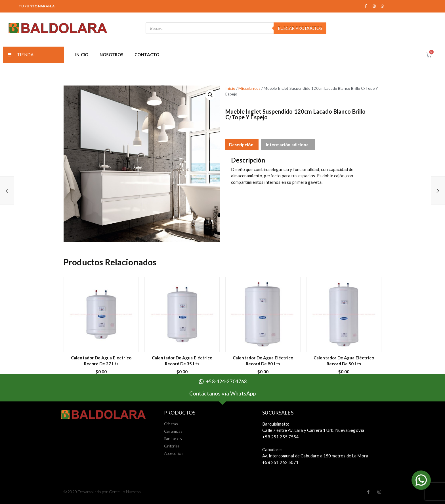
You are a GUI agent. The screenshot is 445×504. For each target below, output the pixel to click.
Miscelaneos (249, 88)
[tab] (241, 145)
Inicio (230, 88)
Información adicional (288, 145)
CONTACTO (147, 55)
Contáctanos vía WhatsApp (223, 393)
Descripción (241, 145)
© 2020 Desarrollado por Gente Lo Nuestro (102, 492)
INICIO (82, 55)
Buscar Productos (300, 28)
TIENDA (21, 55)
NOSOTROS (111, 55)
